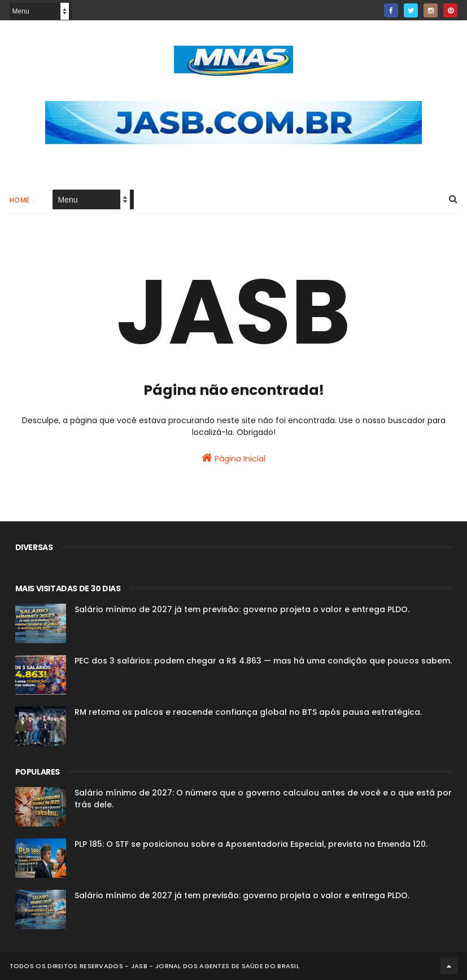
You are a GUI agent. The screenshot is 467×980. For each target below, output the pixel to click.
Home (20, 200)
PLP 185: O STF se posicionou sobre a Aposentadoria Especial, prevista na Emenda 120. (251, 844)
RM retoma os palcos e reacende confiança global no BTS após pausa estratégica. (248, 712)
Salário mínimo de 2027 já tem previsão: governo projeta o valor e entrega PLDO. (242, 609)
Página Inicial (234, 458)
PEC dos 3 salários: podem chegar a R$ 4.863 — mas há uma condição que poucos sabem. (263, 661)
